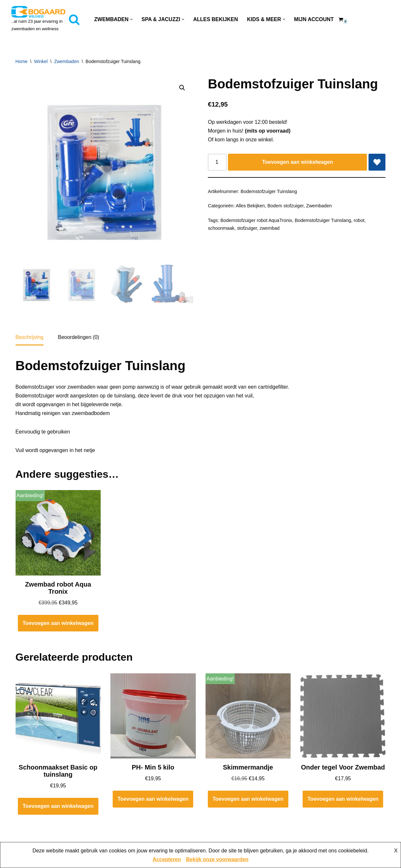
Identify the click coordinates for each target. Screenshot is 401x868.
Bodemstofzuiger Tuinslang (323, 220)
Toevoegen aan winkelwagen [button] (58, 624)
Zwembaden (67, 61)
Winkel (41, 61)
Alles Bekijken (216, 19)
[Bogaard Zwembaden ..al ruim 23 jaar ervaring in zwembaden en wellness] (38, 19)
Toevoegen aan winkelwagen (297, 162)
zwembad (270, 228)
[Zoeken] (74, 19)
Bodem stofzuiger (285, 206)
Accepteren (167, 859)
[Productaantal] (217, 162)
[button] (131, 19)
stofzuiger (247, 228)
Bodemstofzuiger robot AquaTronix (256, 220)
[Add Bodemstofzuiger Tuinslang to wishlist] (377, 162)
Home (22, 61)
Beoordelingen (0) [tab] (78, 338)
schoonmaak (221, 228)
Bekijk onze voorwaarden (217, 859)
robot (359, 220)
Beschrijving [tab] (30, 338)
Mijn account (314, 19)
